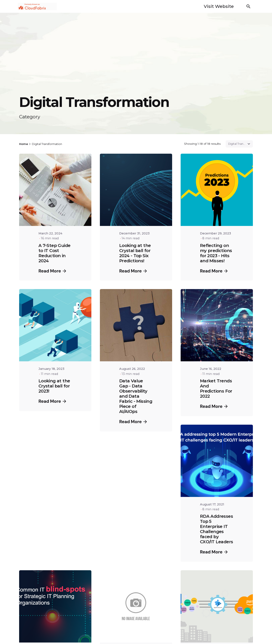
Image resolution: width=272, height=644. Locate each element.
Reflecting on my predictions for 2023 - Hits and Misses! (216, 253)
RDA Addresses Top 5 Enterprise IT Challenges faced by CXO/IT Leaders (217, 529)
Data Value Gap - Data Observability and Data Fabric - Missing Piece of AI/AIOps (136, 396)
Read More (52, 271)
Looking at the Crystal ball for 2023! (54, 386)
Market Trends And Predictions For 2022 (216, 389)
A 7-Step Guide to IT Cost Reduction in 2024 (55, 253)
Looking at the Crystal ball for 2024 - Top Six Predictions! (135, 253)
